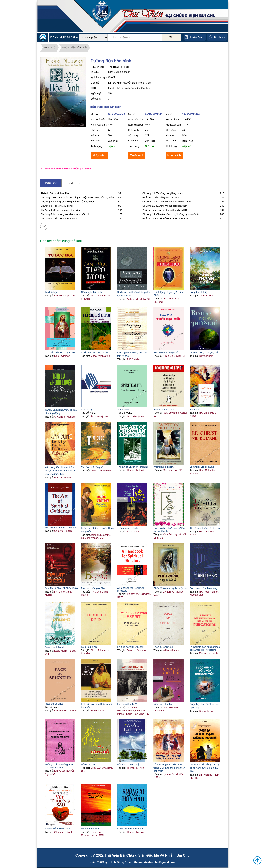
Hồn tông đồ (88, 764)
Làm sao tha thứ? (127, 704)
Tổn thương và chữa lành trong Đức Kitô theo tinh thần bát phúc (169, 768)
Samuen (194, 409)
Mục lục (51, 183)
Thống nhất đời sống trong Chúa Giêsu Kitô (59, 766)
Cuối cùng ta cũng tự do (94, 352)
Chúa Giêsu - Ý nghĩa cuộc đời (170, 588)
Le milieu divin (89, 647)
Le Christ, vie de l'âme (202, 467)
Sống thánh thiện (199, 292)
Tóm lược (74, 183)
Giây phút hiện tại (54, 647)
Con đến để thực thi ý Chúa (60, 352)
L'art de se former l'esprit (131, 647)
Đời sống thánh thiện (129, 764)
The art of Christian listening (133, 467)
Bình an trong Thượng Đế (204, 352)
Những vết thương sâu (57, 829)
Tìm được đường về (92, 467)
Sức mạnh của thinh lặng (203, 588)
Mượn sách (99, 155)
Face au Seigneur (163, 647)
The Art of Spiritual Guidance (61, 528)
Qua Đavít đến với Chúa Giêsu (62, 588)
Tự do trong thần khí (128, 528)
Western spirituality (164, 467)
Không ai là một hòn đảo (131, 829)
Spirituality (87, 409)
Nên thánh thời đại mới (166, 352)
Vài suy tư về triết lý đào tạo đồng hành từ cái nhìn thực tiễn (205, 768)
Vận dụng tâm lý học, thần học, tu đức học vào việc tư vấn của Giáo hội (60, 471)
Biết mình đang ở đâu (93, 588)
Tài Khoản (219, 37)
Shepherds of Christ (164, 409)
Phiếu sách (197, 37)
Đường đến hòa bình (74, 47)
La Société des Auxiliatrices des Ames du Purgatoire (205, 648)
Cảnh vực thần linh (91, 292)
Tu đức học (51, 292)
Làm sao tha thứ (90, 829)
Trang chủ (50, 47)
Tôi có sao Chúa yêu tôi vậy (205, 528)
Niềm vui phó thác (163, 704)
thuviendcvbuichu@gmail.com (155, 862)
